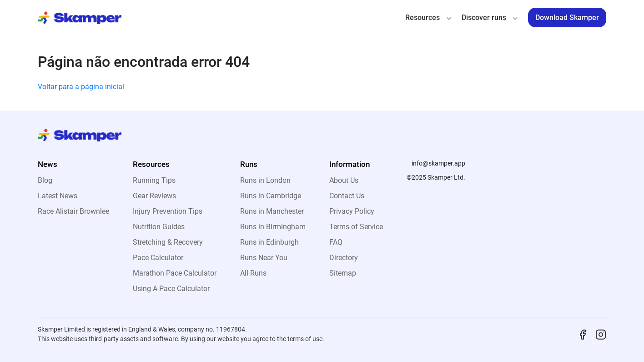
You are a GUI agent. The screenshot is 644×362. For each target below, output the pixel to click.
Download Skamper (567, 18)
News (48, 164)
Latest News (58, 196)
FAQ (336, 242)
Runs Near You (264, 258)
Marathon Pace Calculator (175, 273)
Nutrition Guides (159, 227)
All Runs (253, 273)
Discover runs (484, 18)
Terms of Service (356, 227)
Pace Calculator (158, 258)
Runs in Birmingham (273, 227)
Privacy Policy (352, 211)
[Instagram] (601, 334)
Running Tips (154, 180)
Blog (45, 180)
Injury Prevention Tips (168, 211)
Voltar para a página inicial (81, 87)
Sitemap (343, 273)
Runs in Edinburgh (269, 242)
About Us (344, 180)
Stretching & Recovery (168, 242)
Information (350, 164)
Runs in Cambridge (271, 196)
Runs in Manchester (272, 211)
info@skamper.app (438, 163)
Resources (423, 18)
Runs (249, 164)
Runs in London (265, 180)
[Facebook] (583, 334)
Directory (344, 258)
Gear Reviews (154, 196)
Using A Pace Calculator (171, 289)
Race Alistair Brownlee (73, 211)
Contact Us (347, 196)
